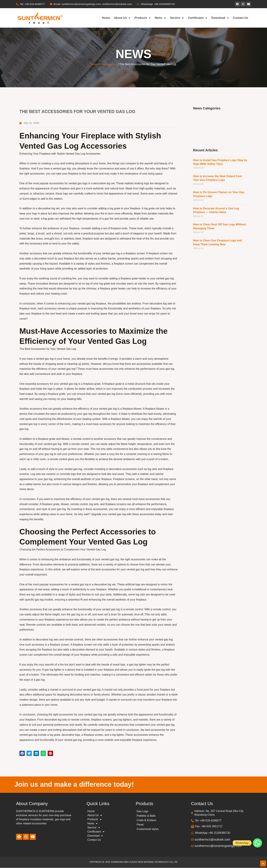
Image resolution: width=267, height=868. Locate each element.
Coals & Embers (146, 820)
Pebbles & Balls (146, 816)
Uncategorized (109, 64)
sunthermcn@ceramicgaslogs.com (218, 846)
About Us (122, 18)
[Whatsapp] (257, 843)
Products (143, 18)
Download (220, 18)
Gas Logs (142, 811)
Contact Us (241, 18)
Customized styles (148, 829)
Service (177, 18)
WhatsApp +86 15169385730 (213, 833)
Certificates (198, 18)
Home (106, 18)
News (160, 18)
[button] (22, 753)
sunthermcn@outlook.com (212, 840)
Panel (140, 825)
